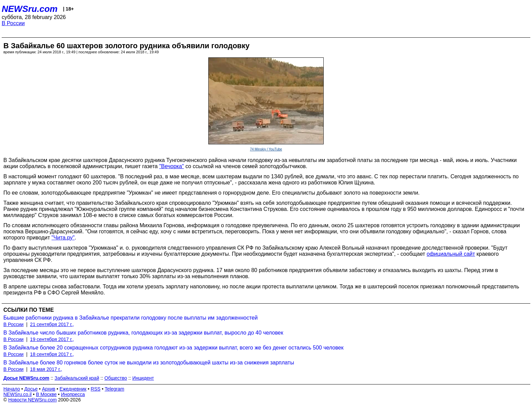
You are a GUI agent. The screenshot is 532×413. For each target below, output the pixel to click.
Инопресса (73, 394)
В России (13, 23)
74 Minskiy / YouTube (266, 149)
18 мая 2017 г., (46, 369)
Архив (49, 389)
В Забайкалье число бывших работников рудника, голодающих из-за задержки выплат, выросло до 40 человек (143, 333)
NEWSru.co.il (17, 394)
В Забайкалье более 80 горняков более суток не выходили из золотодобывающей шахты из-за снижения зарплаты (149, 363)
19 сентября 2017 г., (52, 339)
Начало (12, 389)
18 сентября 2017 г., (52, 354)
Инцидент (143, 378)
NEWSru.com (30, 9)
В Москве (46, 394)
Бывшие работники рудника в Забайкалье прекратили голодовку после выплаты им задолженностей (130, 318)
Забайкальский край (77, 378)
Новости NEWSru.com (32, 400)
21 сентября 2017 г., (52, 324)
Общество (116, 378)
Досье (31, 389)
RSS (96, 389)
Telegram (115, 389)
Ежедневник (73, 389)
